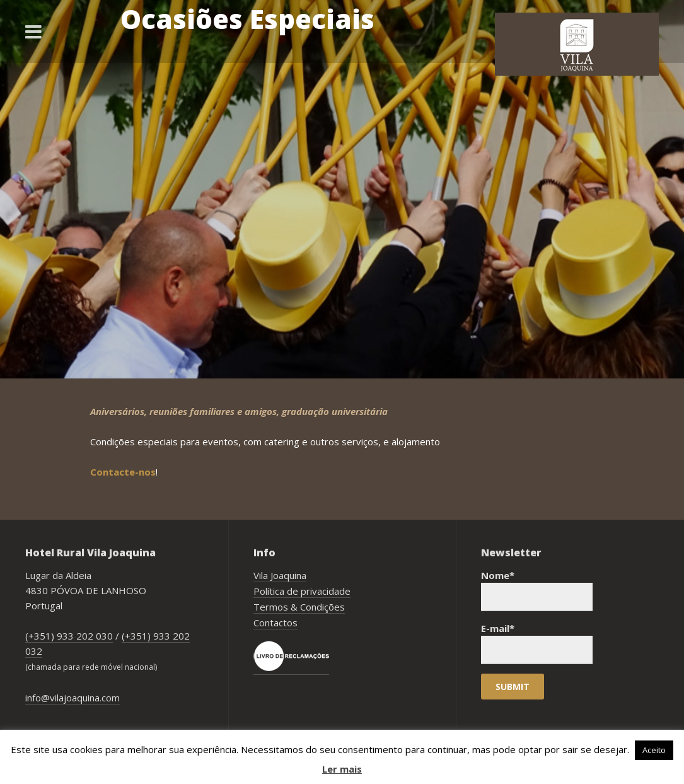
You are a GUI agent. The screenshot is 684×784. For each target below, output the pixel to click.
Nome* (537, 590)
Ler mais (342, 769)
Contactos (275, 623)
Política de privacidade (302, 591)
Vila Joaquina (280, 575)
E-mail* (537, 643)
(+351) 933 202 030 (69, 636)
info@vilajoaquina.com (72, 698)
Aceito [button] (654, 750)
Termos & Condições (299, 607)
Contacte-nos (123, 472)
